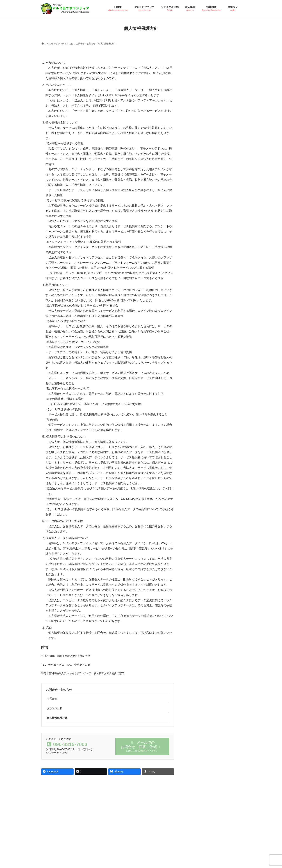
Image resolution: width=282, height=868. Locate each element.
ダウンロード (54, 708)
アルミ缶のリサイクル (204, 141)
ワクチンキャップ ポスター (207, 329)
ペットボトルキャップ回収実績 (208, 190)
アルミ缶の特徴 (200, 131)
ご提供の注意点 (200, 171)
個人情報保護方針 (57, 718)
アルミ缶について (203, 121)
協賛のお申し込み (201, 210)
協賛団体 (197, 200)
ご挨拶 (195, 240)
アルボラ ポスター (202, 319)
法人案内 (197, 230)
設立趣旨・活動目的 (202, 250)
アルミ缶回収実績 (201, 180)
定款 (194, 269)
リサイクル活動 (201, 161)
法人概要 (197, 259)
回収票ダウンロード (202, 338)
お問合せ (52, 699)
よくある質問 (199, 151)
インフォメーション (204, 279)
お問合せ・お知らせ (59, 690)
